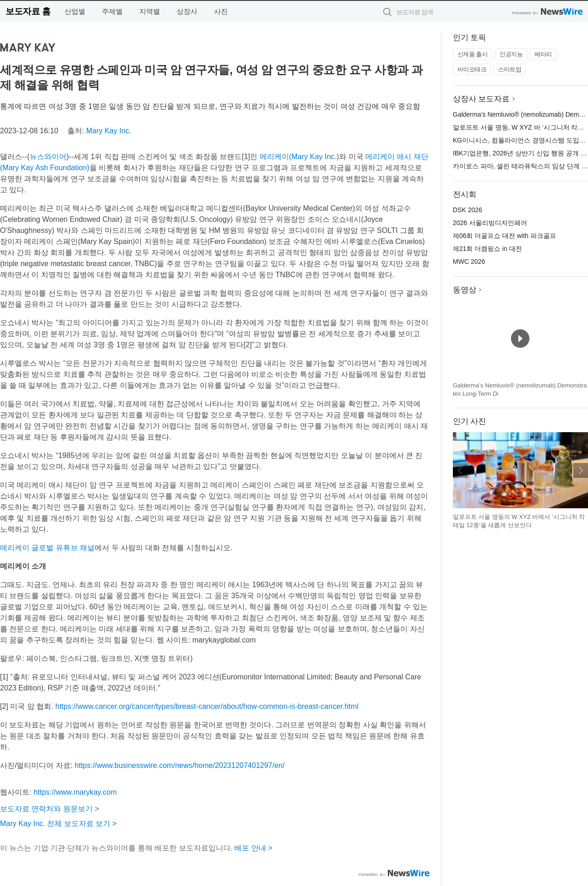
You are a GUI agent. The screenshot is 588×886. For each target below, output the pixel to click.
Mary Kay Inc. (109, 131)
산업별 (75, 11)
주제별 (112, 11)
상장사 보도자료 (481, 99)
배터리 (543, 54)
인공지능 (511, 54)
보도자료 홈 (28, 11)
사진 (221, 11)
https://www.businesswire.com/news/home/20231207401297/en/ (180, 765)
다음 (581, 470)
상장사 (187, 11)
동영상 (465, 290)
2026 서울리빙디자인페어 (490, 223)
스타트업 (510, 69)
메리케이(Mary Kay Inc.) (299, 157)
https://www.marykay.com (75, 792)
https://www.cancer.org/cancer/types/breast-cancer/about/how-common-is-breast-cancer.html (207, 706)
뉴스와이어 (48, 157)
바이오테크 (472, 69)
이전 (460, 470)
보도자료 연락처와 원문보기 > (50, 809)
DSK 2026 (468, 210)
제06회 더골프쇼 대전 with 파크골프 (505, 236)
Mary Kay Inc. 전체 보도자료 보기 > (58, 824)
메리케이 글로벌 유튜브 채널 (47, 548)
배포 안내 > (253, 848)
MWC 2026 (469, 262)
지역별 (150, 11)
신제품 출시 (473, 54)
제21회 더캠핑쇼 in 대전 (487, 249)
